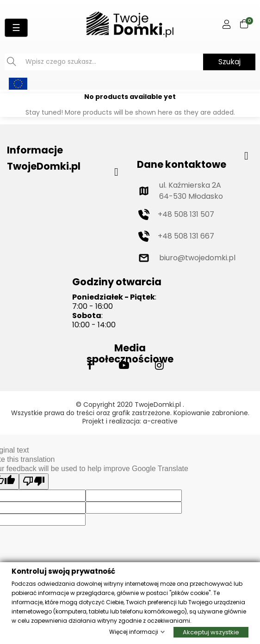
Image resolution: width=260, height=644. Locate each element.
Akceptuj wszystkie (211, 632)
